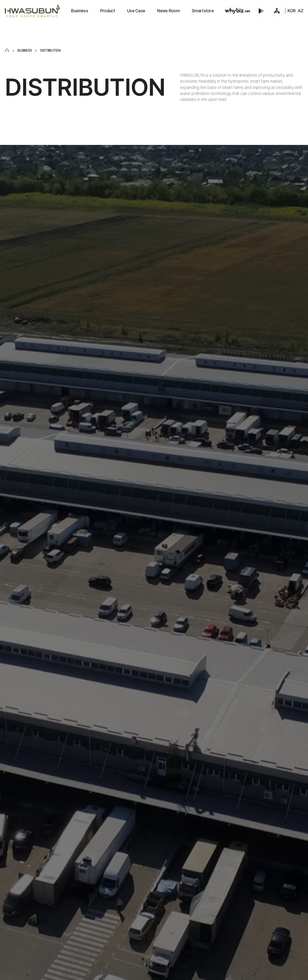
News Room (168, 11)
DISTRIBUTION (50, 50)
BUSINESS (25, 50)
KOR (292, 11)
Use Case (136, 11)
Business (79, 11)
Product (108, 11)
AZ (301, 11)
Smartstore (203, 11)
